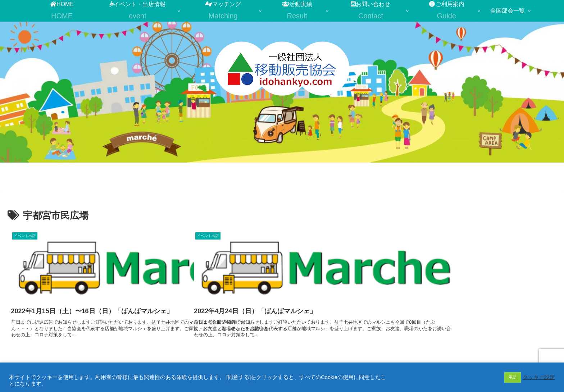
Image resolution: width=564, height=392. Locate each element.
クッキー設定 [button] (539, 377)
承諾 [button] (513, 377)
